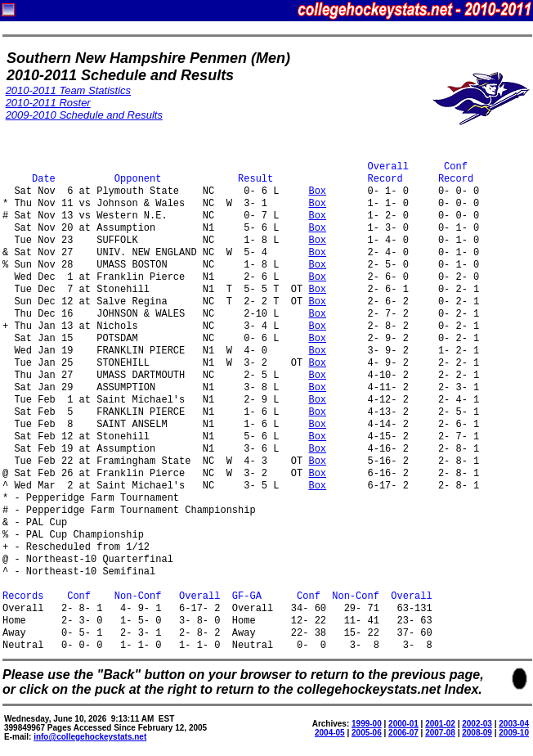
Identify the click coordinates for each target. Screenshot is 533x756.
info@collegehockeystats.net (90, 737)
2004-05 (330, 733)
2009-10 (514, 733)
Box (317, 192)
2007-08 (440, 733)
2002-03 (477, 724)
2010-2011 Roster (48, 103)
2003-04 (514, 724)
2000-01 (403, 724)
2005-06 (367, 733)
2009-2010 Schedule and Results (84, 115)
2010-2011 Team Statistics (68, 90)
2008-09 (477, 733)
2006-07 (403, 733)
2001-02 (440, 724)
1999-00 (367, 724)
